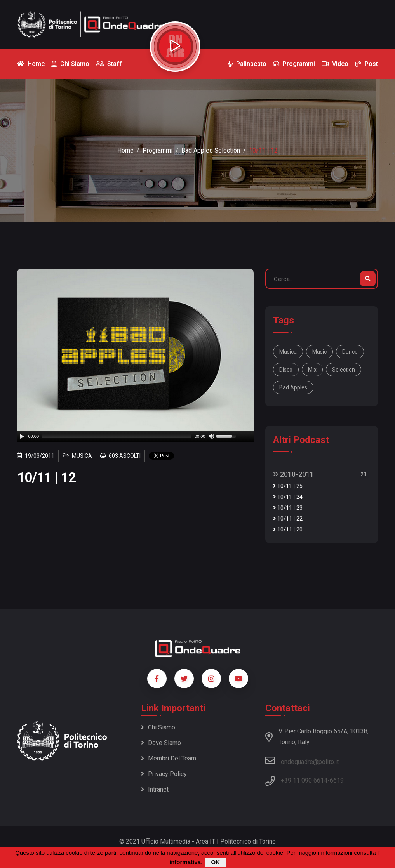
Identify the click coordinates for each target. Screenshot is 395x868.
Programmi (157, 150)
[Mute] (211, 436)
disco (286, 370)
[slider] (117, 436)
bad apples (293, 387)
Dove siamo (161, 743)
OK (216, 862)
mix (312, 370)
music (319, 352)
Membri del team (169, 758)
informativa (185, 862)
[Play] (22, 436)
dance (350, 352)
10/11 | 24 (288, 497)
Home (125, 150)
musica (288, 352)
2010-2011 (293, 474)
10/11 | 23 (288, 508)
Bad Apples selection (211, 150)
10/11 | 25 (288, 486)
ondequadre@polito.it (302, 760)
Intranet (155, 789)
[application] (136, 436)
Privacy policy (164, 774)
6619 (337, 780)
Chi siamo (158, 727)
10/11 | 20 (288, 530)
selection (344, 370)
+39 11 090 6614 (304, 780)
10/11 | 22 (288, 519)
